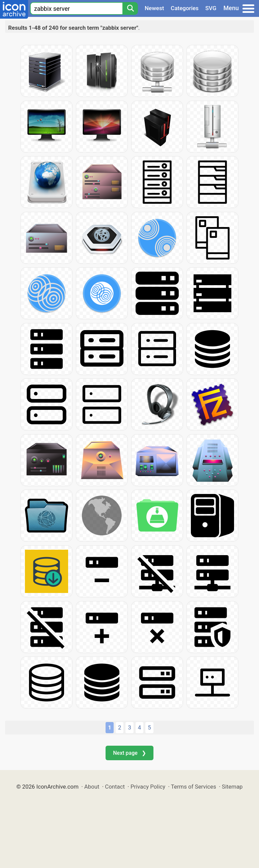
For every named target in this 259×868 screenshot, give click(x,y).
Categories (185, 8)
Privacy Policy (148, 787)
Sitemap (232, 787)
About (92, 787)
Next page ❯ (129, 753)
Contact (115, 787)
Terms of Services (194, 787)
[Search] (130, 8)
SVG (211, 8)
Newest (154, 8)
